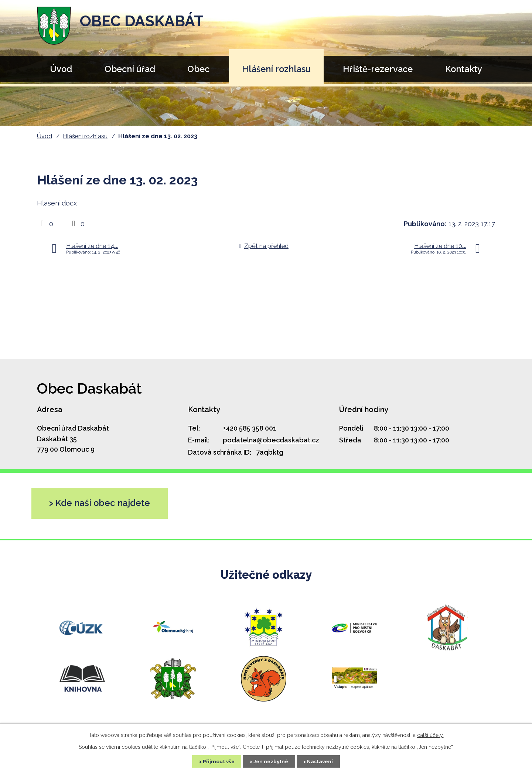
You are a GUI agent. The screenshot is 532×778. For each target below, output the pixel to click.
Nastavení (323, 761)
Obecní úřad (130, 69)
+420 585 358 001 (250, 428)
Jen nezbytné (271, 761)
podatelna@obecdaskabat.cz (271, 440)
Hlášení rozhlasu (276, 69)
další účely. (430, 735)
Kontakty (464, 69)
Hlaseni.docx (57, 203)
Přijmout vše (215, 761)
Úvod (61, 69)
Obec (198, 69)
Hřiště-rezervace (378, 69)
